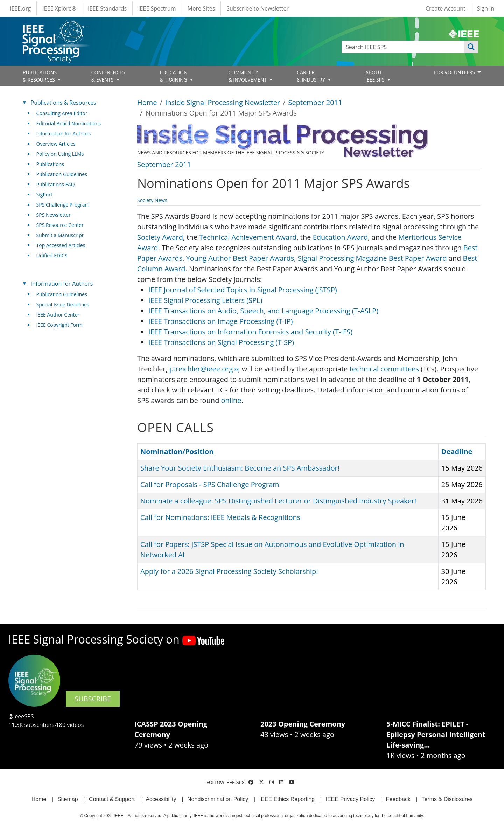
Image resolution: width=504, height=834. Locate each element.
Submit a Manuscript (60, 235)
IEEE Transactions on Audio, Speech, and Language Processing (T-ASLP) (263, 311)
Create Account (446, 8)
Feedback (398, 799)
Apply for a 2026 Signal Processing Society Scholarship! (229, 571)
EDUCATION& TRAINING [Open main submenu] (174, 76)
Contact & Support (112, 799)
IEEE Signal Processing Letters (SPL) (205, 300)
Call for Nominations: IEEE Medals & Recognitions (220, 517)
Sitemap (68, 799)
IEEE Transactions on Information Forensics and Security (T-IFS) (250, 332)
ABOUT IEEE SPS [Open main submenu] (376, 76)
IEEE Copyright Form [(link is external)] (62, 325)
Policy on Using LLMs (60, 154)
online (231, 400)
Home (147, 102)
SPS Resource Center (60, 225)
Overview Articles (56, 144)
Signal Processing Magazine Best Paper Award (372, 258)
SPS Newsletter (54, 215)
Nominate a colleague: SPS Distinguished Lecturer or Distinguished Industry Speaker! (278, 501)
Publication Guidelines (62, 174)
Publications (50, 164)
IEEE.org (20, 8)
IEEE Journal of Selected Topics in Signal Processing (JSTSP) (243, 290)
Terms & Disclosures (447, 799)
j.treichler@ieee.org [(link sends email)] (204, 369)
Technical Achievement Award (248, 237)
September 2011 (315, 102)
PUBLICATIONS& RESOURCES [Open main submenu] (40, 76)
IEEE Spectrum (157, 8)
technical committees (384, 369)
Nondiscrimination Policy (218, 799)
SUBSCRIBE (93, 699)
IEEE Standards (107, 8)
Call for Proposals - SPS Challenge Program (210, 484)
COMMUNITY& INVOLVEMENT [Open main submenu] (248, 76)
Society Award (160, 237)
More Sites (201, 8)
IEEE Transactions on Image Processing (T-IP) (220, 321)
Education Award (341, 237)
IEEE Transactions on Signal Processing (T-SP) (221, 342)
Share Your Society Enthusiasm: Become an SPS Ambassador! (240, 468)
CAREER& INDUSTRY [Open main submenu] (311, 76)
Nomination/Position (177, 451)
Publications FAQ (56, 184)
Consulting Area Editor (62, 113)
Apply (471, 47)
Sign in (486, 8)
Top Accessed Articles (61, 245)
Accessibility (161, 799)
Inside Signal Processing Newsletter (223, 102)
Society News (152, 200)
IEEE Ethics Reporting (287, 799)
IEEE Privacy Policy (350, 799)
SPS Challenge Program (63, 205)
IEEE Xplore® (59, 8)
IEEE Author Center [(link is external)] (61, 315)
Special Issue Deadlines (63, 304)
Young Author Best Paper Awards (240, 258)
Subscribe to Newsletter (258, 8)
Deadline (457, 451)
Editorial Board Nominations (69, 123)
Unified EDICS (52, 255)
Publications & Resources (64, 103)
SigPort (44, 194)
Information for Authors (64, 134)
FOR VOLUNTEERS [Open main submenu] (455, 72)
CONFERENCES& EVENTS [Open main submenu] (108, 76)
